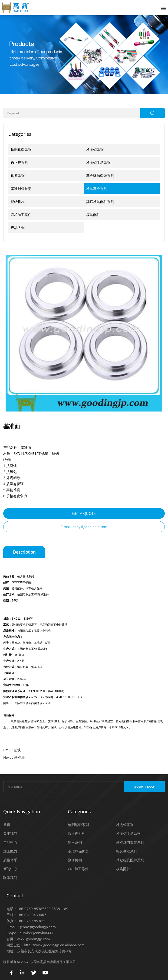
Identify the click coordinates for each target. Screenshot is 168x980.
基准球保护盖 (21, 189)
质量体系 (10, 860)
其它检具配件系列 (100, 202)
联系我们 (10, 878)
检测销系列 (95, 150)
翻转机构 (18, 202)
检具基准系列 (97, 189)
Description (24, 552)
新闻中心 (10, 869)
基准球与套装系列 (100, 176)
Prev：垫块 (12, 750)
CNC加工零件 (21, 215)
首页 (7, 825)
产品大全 (18, 228)
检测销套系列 (21, 150)
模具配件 (93, 215)
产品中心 (10, 842)
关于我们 (10, 833)
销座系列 (18, 176)
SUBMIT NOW (144, 787)
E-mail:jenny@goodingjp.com (84, 527)
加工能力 (10, 851)
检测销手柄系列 (98, 163)
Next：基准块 (14, 757)
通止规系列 (19, 163)
